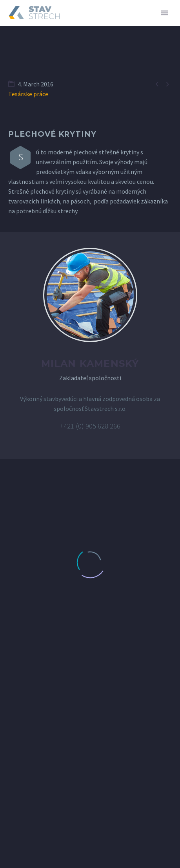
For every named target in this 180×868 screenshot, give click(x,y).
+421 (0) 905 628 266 (90, 426)
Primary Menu (165, 13)
